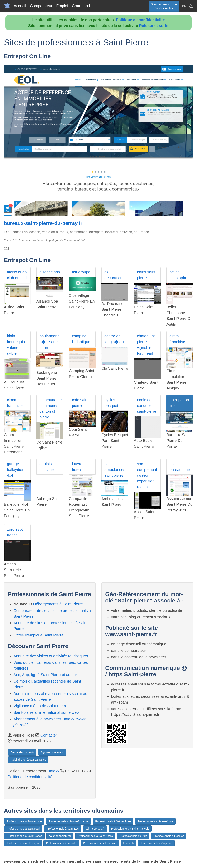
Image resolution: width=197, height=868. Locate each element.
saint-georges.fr (95, 829)
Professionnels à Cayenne (156, 843)
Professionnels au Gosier (169, 836)
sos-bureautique (180, 467)
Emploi (62, 6)
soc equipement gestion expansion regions (147, 475)
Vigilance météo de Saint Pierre (40, 706)
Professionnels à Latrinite (61, 843)
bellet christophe (178, 275)
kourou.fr (129, 843)
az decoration (113, 275)
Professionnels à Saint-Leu (63, 829)
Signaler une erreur (52, 752)
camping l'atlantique (81, 339)
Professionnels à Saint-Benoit (24, 836)
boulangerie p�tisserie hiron (50, 342)
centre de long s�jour (115, 339)
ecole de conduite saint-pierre (147, 406)
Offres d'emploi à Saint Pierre (38, 635)
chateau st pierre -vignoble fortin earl (146, 345)
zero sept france (15, 532)
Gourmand (81, 6)
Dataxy (53, 771)
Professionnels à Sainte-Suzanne (69, 821)
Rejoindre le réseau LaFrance (28, 760)
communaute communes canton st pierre (51, 408)
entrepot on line (179, 403)
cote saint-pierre (81, 403)
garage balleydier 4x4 (15, 470)
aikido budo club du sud (17, 275)
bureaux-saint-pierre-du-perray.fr (43, 223)
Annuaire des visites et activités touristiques (51, 656)
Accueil (20, 6)
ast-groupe (81, 272)
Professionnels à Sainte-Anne (155, 821)
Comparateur (41, 6)
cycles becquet (111, 403)
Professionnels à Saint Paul (23, 829)
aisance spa (50, 272)
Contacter (49, 735)
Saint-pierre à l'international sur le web (46, 712)
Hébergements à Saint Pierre (58, 604)
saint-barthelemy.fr (60, 836)
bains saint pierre (146, 275)
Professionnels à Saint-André (95, 836)
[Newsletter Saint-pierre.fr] (184, 6)
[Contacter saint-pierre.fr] (191, 6)
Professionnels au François (23, 843)
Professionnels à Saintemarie (24, 821)
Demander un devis (22, 752)
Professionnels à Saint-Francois (130, 829)
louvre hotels (77, 467)
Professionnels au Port (133, 836)
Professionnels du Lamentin (100, 843)
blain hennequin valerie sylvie (16, 345)
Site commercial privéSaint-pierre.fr (164, 6)
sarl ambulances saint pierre (115, 470)
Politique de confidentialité (140, 20)
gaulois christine (47, 467)
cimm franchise (177, 339)
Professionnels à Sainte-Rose (113, 821)
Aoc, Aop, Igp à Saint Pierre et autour (45, 675)
